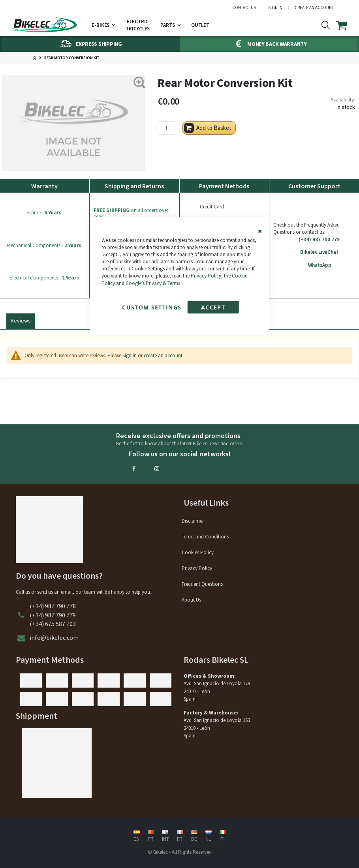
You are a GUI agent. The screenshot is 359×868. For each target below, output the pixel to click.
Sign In (275, 8)
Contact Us (244, 8)
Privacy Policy (206, 276)
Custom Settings (152, 307)
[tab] (21, 320)
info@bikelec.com (54, 637)
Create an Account (314, 8)
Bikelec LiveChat (314, 252)
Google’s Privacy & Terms (153, 283)
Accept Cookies (213, 308)
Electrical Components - (44, 278)
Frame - (44, 213)
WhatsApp (314, 265)
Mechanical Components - (44, 245)
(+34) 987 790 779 (314, 240)
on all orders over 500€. (131, 214)
